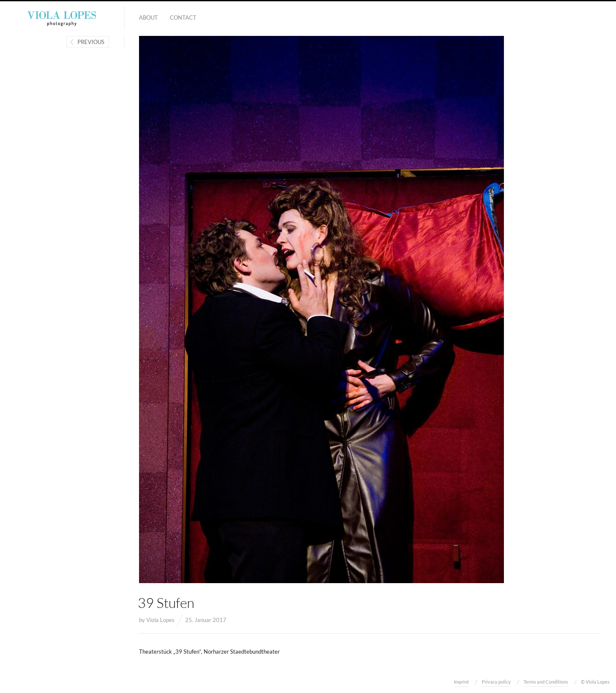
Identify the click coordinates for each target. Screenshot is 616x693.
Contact (183, 18)
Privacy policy (496, 682)
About (148, 18)
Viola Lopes (160, 620)
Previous (91, 42)
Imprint (461, 682)
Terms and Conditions (546, 682)
